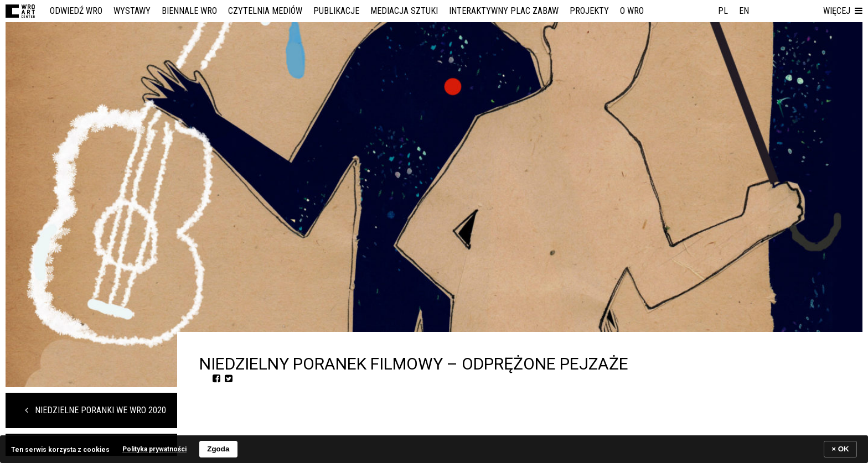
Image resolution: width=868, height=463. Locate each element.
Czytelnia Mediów (265, 11)
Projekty (589, 11)
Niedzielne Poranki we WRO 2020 (95, 410)
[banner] (434, 449)
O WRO (632, 11)
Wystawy (132, 11)
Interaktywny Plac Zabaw (504, 11)
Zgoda (218, 449)
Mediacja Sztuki (404, 11)
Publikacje (336, 11)
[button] (843, 11)
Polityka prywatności (154, 449)
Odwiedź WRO (76, 11)
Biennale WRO (189, 11)
